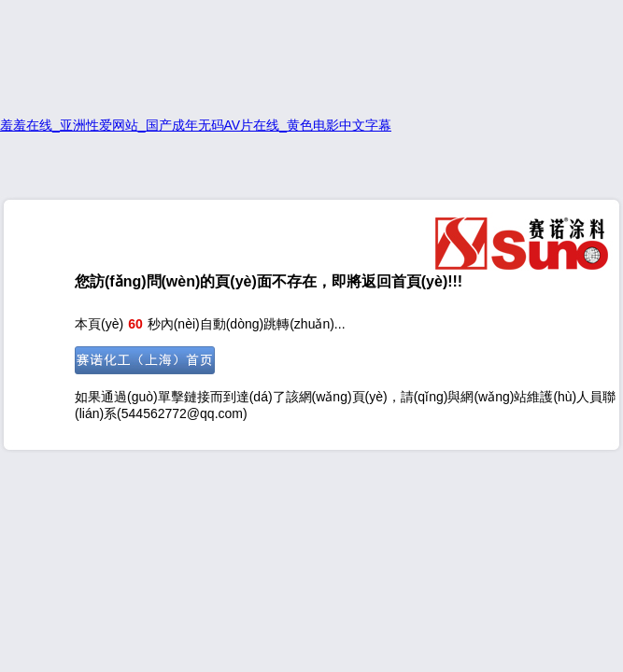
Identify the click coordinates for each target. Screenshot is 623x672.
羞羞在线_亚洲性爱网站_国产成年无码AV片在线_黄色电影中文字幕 (196, 125)
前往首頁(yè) (145, 360)
